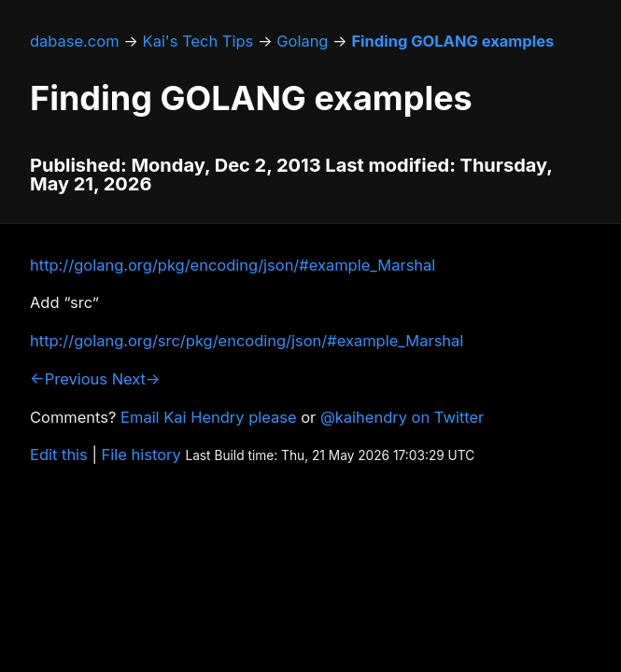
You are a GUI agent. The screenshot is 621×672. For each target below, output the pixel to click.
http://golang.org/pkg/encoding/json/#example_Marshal (233, 265)
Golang (302, 41)
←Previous (69, 379)
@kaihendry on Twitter (402, 417)
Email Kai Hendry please (209, 417)
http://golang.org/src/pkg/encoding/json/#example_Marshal (247, 341)
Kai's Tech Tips (198, 41)
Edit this (59, 455)
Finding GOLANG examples (452, 41)
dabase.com (75, 41)
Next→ (136, 379)
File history (141, 455)
